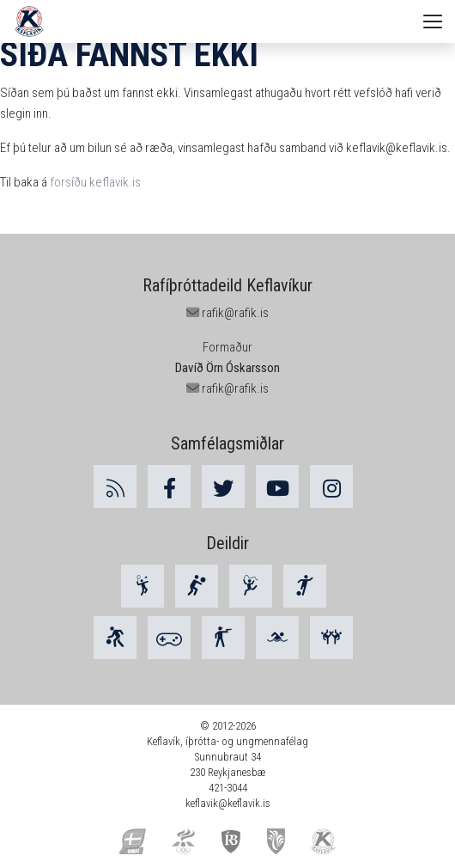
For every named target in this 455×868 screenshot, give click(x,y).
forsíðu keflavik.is (95, 182)
